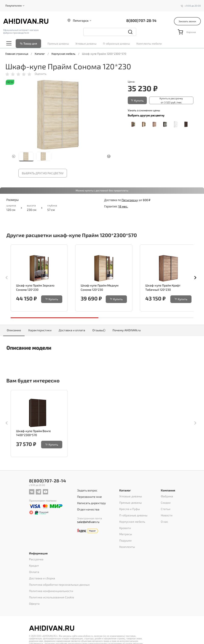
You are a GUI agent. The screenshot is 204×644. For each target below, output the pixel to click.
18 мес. (123, 207)
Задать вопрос (87, 495)
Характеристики (40, 330)
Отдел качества (88, 512)
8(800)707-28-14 (141, 20)
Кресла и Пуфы (129, 513)
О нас (164, 524)
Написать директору (92, 506)
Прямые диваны (58, 44)
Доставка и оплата (72, 330)
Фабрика (167, 502)
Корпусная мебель (131, 524)
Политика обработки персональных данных (58, 579)
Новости (166, 518)
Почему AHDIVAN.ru (127, 330)
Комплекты (127, 546)
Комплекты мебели (149, 44)
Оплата (34, 568)
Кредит (34, 563)
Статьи (165, 513)
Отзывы (99, 330)
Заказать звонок (187, 21)
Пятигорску (130, 200)
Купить (137, 100)
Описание (14, 330)
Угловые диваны (86, 44)
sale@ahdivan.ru (88, 524)
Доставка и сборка (41, 574)
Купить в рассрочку (166, 101)
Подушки (125, 540)
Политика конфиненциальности (50, 585)
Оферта (34, 596)
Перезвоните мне (90, 501)
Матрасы (125, 535)
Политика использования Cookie (50, 590)
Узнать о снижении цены (144, 110)
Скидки (166, 507)
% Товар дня (28, 43)
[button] (109, 156)
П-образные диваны (117, 44)
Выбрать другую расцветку (43, 173)
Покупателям (13, 5)
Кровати (125, 529)
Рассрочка (36, 557)
